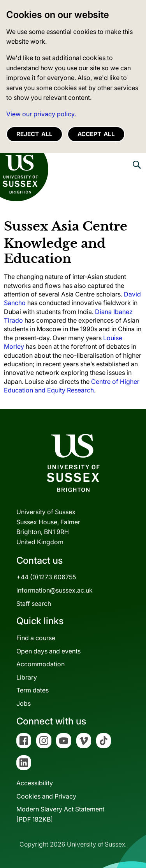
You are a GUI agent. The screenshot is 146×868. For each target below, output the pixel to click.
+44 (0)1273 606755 (46, 577)
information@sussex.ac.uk (55, 590)
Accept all (96, 134)
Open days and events (48, 651)
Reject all (34, 134)
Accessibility (35, 783)
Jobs (24, 703)
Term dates (33, 690)
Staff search (34, 604)
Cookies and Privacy (46, 796)
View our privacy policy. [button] (41, 114)
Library (27, 677)
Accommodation (40, 664)
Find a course (36, 638)
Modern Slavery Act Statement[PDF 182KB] (60, 814)
